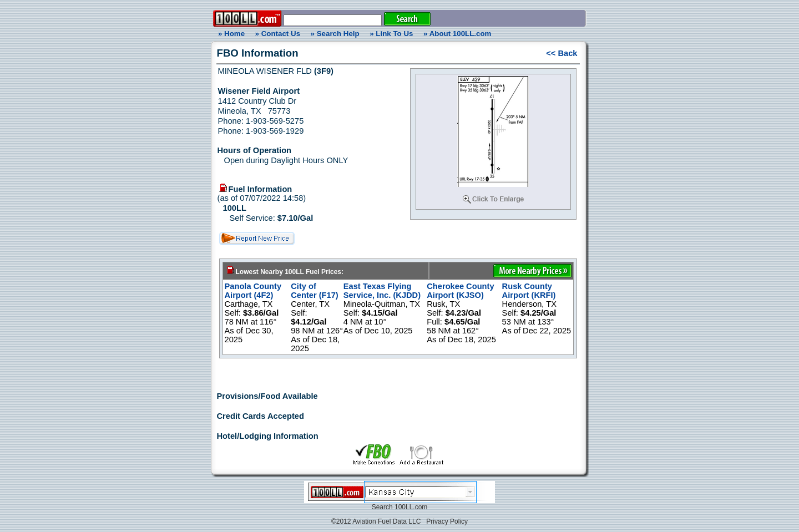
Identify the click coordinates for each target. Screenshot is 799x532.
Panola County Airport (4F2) (253, 291)
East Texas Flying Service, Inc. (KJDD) (382, 291)
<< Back (562, 53)
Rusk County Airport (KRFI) (529, 291)
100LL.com (411, 507)
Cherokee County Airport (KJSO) (460, 291)
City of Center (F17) (315, 291)
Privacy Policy (447, 521)
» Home (230, 34)
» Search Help (335, 34)
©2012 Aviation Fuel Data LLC (376, 521)
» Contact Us (278, 34)
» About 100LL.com (457, 34)
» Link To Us (391, 34)
